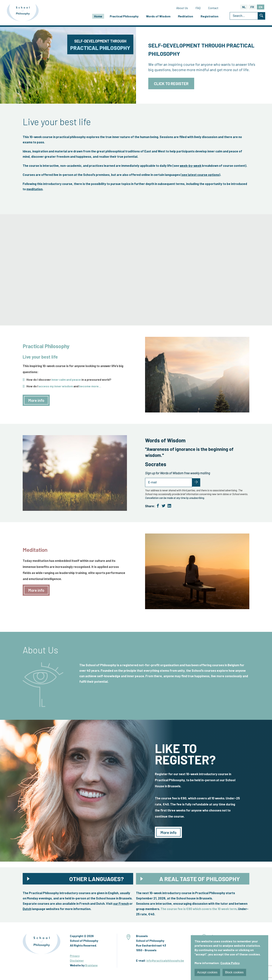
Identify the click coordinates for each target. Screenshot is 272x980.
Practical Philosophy (124, 17)
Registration (209, 17)
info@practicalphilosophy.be (165, 961)
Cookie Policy (230, 963)
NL (244, 7)
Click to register (171, 84)
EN (261, 7)
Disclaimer (77, 961)
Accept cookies (208, 973)
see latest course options (200, 175)
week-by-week (190, 166)
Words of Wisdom (158, 17)
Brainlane (91, 966)
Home (98, 17)
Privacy (75, 957)
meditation (34, 190)
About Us (182, 8)
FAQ (198, 8)
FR (252, 7)
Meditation (185, 17)
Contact (213, 8)
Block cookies (235, 973)
